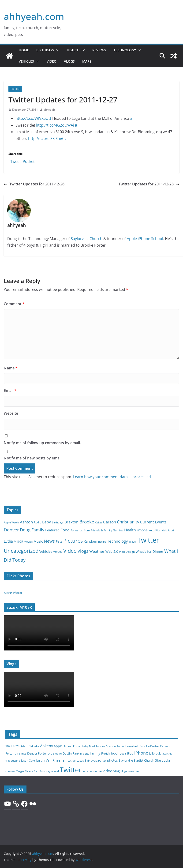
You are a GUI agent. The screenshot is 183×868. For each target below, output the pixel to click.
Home (24, 50)
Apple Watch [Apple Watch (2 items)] (11, 522)
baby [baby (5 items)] (85, 746)
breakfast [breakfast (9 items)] (132, 746)
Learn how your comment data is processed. (112, 477)
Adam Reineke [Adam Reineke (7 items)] (30, 746)
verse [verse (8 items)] (98, 771)
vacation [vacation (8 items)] (88, 771)
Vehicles (26, 61)
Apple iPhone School (145, 239)
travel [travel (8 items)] (55, 771)
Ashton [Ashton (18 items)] (26, 522)
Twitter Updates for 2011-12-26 (34, 184)
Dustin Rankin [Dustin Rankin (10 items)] (72, 753)
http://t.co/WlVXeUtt (33, 118)
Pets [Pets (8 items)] (59, 541)
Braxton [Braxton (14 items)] (71, 522)
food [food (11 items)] (114, 753)
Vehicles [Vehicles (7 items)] (46, 551)
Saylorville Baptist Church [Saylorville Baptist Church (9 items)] (136, 761)
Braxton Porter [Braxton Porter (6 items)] (115, 746)
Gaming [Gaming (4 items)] (118, 530)
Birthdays (45, 50)
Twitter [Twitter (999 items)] (148, 540)
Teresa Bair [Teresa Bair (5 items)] (32, 771)
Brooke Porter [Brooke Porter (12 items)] (149, 746)
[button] (57, 50)
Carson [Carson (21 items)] (110, 522)
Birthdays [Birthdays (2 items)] (58, 522)
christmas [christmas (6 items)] (20, 753)
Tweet (16, 161)
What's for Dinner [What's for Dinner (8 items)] (149, 551)
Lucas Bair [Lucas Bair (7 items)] (83, 761)
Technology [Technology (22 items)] (118, 541)
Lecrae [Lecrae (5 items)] (71, 761)
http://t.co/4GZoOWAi (55, 125)
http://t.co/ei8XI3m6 (46, 139)
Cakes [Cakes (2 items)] (99, 522)
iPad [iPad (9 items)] (130, 753)
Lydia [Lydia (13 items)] (8, 541)
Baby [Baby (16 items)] (47, 522)
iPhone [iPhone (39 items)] (141, 753)
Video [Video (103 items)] (70, 551)
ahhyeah (49, 110)
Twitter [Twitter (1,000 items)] (71, 770)
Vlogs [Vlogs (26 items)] (83, 551)
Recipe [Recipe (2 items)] (102, 542)
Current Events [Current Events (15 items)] (153, 522)
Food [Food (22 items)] (65, 530)
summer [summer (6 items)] (10, 771)
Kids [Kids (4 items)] (158, 530)
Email (10, 391)
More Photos (14, 593)
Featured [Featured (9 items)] (52, 530)
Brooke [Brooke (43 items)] (87, 522)
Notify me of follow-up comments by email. (42, 443)
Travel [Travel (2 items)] (133, 542)
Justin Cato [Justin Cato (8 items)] (28, 761)
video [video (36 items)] (108, 771)
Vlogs (69, 61)
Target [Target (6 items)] (20, 771)
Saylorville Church (87, 239)
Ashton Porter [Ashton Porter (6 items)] (72, 746)
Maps (87, 61)
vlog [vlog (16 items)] (117, 771)
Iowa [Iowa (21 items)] (122, 753)
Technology (125, 50)
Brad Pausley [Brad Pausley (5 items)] (97, 746)
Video (52, 61)
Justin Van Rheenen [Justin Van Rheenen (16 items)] (51, 760)
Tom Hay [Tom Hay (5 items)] (45, 771)
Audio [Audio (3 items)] (37, 522)
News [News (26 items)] (49, 541)
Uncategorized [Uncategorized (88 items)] (21, 551)
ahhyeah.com (34, 16)
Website (11, 413)
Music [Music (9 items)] (38, 541)
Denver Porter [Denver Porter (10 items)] (37, 753)
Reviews (99, 50)
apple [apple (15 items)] (58, 746)
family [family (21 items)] (95, 753)
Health (73, 50)
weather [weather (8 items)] (134, 771)
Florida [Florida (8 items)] (106, 753)
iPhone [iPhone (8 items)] (142, 530)
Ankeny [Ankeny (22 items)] (47, 746)
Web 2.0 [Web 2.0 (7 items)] (112, 551)
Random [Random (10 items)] (90, 541)
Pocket (29, 162)
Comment (14, 304)
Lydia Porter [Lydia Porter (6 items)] (99, 761)
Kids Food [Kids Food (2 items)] (168, 530)
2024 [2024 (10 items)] (16, 746)
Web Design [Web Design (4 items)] (127, 552)
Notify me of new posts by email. (33, 458)
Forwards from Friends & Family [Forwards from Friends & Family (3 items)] (91, 530)
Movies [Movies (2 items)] (28, 542)
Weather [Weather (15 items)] (97, 551)
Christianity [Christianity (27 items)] (128, 522)
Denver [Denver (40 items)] (11, 530)
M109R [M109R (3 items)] (18, 542)
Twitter (15, 89)
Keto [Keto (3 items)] (151, 530)
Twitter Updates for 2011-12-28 (149, 184)
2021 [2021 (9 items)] (9, 746)
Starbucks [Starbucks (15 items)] (163, 760)
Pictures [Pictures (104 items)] (73, 541)
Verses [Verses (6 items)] (58, 552)
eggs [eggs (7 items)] (86, 753)
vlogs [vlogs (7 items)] (124, 771)
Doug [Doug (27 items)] (25, 530)
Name (11, 368)
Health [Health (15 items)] (130, 530)
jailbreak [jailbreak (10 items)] (155, 753)
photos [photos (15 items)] (112, 760)
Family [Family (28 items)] (38, 530)
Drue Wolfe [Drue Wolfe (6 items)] (55, 753)
